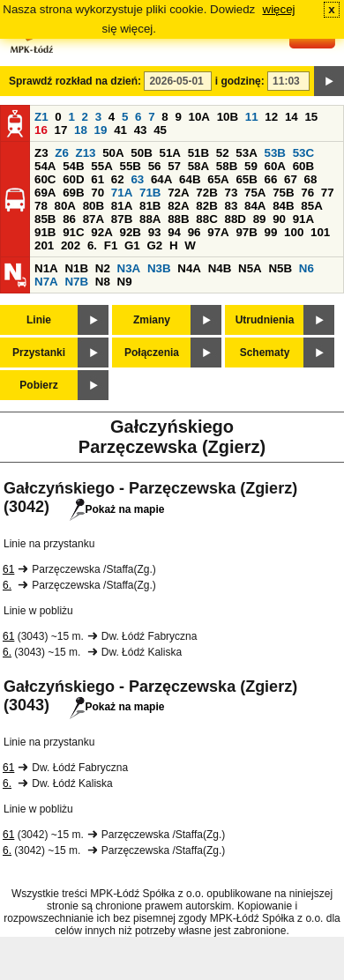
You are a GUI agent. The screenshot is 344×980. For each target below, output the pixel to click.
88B (178, 219)
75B (283, 193)
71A (122, 193)
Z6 (62, 153)
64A (161, 179)
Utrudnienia (265, 320)
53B (275, 153)
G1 (132, 245)
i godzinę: (240, 81)
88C (206, 219)
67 (291, 179)
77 (328, 193)
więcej (279, 9)
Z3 (41, 153)
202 (71, 245)
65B (246, 179)
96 (194, 232)
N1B (76, 268)
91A (303, 219)
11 (252, 117)
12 (271, 117)
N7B (76, 282)
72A (178, 193)
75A (255, 193)
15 (311, 117)
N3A (129, 268)
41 (120, 130)
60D (73, 179)
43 (141, 130)
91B (45, 232)
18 (81, 130)
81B (150, 206)
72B (206, 193)
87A (93, 219)
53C (303, 153)
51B (198, 153)
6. (92, 245)
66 (271, 179)
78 (41, 206)
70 (97, 193)
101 (320, 232)
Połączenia (152, 353)
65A (218, 179)
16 (41, 130)
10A (199, 117)
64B (190, 179)
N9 (125, 282)
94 (174, 232)
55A (101, 166)
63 (137, 179)
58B (227, 166)
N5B (280, 268)
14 (292, 117)
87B (122, 219)
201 (44, 245)
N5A (250, 268)
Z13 (86, 153)
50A (113, 153)
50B (141, 153)
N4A (189, 268)
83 (231, 206)
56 (155, 166)
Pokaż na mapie (117, 509)
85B (45, 219)
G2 (154, 245)
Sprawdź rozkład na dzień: (75, 81)
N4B (220, 268)
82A (178, 206)
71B (150, 193)
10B (228, 117)
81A (122, 206)
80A (65, 206)
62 (118, 179)
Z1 (41, 117)
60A (275, 166)
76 (307, 193)
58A (198, 166)
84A (255, 206)
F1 (111, 245)
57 (174, 166)
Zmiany (152, 320)
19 (101, 130)
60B (303, 166)
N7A (46, 282)
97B (246, 232)
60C (45, 179)
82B (206, 206)
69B (73, 193)
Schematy (265, 353)
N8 (103, 282)
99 (271, 232)
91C (73, 232)
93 (155, 232)
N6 (307, 268)
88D (235, 219)
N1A (46, 268)
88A (150, 219)
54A (45, 166)
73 (231, 193)
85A (311, 206)
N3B (159, 268)
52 (223, 153)
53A (246, 153)
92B (130, 232)
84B (283, 206)
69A (45, 193)
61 (97, 179)
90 (279, 219)
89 (260, 219)
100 (294, 232)
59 (251, 166)
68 (311, 179)
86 (69, 219)
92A (101, 232)
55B (130, 166)
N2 (103, 268)
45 (160, 130)
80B (93, 206)
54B (73, 166)
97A (218, 232)
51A (170, 153)
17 (61, 130)
